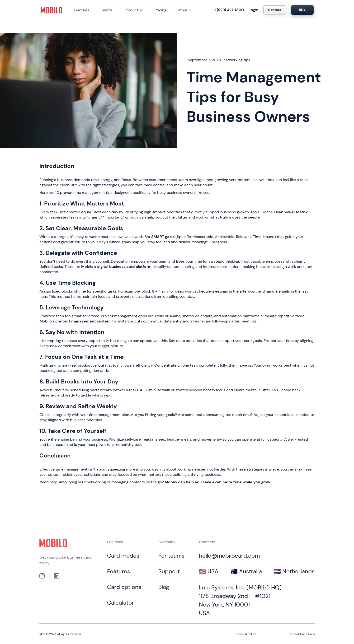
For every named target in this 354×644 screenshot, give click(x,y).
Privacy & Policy (245, 634)
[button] (134, 10)
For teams (171, 556)
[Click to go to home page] (53, 543)
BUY (302, 10)
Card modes (123, 556)
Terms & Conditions (302, 634)
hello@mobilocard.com (229, 556)
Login (254, 10)
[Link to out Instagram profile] (42, 576)
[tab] (209, 572)
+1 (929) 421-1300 (228, 10)
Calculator (120, 603)
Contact (275, 10)
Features (82, 10)
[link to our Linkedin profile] (57, 576)
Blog (164, 587)
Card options (124, 587)
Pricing (160, 10)
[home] (51, 10)
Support (169, 571)
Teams (107, 10)
